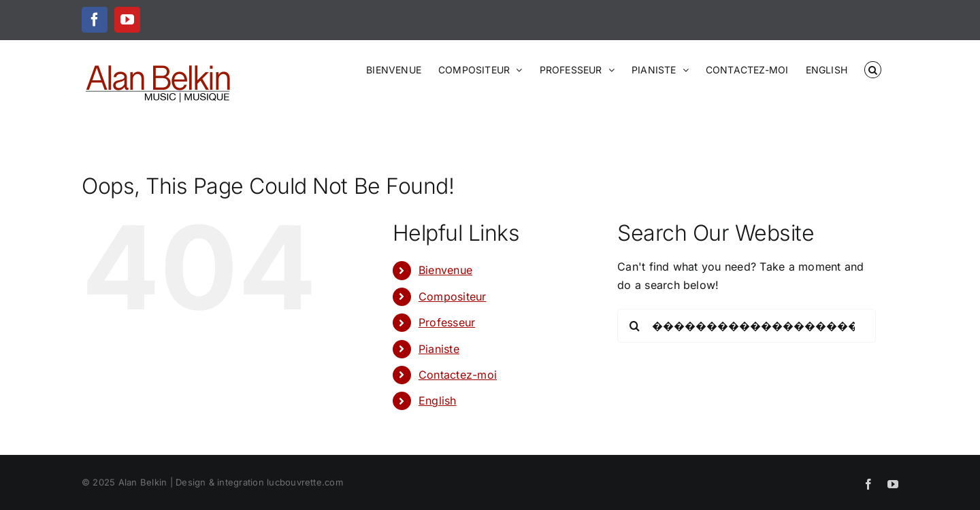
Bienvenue (445, 270)
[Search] (634, 326)
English (438, 401)
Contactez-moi (458, 375)
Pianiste (439, 349)
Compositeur (453, 296)
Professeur (447, 322)
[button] (873, 69)
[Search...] (747, 326)
